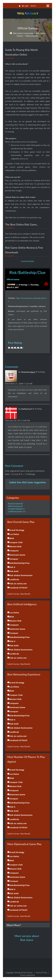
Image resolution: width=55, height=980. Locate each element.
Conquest (14, 551)
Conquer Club (16, 542)
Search (33, 6)
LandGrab (14, 579)
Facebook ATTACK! (18, 588)
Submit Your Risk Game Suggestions (27, 482)
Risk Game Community (23, 33)
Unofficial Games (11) (17, 512)
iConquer (14, 559)
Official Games (32, 36)
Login (26, 6)
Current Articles (27, 261)
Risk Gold (14, 571)
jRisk (12, 538)
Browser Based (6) (15, 504)
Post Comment (14, 466)
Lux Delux (14, 534)
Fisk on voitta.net (18, 584)
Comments (12, 367)
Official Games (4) (15, 506)
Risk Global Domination (21, 575)
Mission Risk (15, 546)
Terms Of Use (41, 973)
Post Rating (15, 343)
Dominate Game (17, 555)
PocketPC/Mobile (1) (16, 509)
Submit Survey (13, 594)
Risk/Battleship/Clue (27, 273)
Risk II (12, 567)
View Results (25, 594)
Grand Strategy (17, 530)
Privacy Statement (27, 975)
